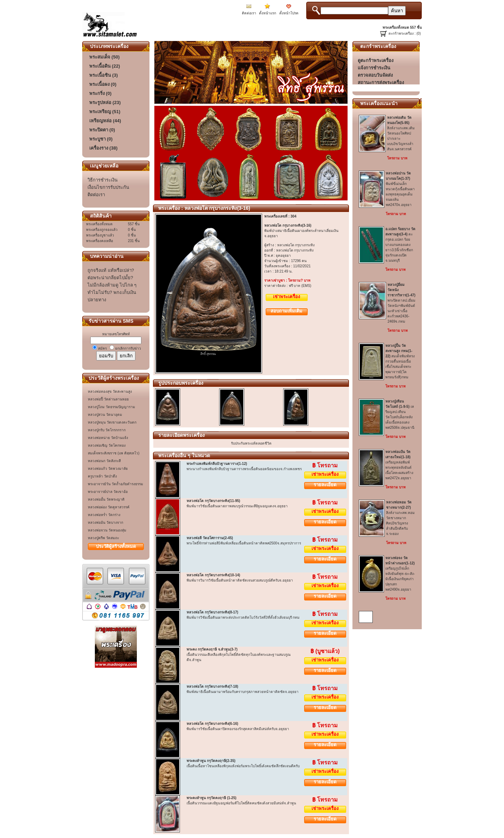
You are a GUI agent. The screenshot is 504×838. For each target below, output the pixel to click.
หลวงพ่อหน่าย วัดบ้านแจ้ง (108, 438)
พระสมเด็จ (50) (104, 57)
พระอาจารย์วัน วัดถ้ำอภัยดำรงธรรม (115, 484)
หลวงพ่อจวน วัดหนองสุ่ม (107, 530)
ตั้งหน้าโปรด (289, 13)
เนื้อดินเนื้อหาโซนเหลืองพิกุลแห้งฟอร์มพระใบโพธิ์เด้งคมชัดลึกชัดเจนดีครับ (243, 766)
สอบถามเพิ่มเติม (286, 311)
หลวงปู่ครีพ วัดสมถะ (103, 538)
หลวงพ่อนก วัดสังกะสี (104, 461)
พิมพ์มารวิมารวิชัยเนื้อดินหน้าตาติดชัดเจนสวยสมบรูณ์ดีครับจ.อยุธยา (240, 580)
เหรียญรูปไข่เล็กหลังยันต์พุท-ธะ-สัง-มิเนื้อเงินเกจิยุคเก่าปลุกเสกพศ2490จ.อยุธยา (400, 574)
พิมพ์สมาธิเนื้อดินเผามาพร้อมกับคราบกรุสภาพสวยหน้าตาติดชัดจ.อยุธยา (243, 692)
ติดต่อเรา (249, 13)
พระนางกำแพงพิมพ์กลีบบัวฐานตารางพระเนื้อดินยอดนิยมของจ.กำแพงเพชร (244, 469)
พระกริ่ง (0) (100, 93)
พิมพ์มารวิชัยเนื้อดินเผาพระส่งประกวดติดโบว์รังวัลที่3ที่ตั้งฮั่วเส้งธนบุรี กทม (243, 617)
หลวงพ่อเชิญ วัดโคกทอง (107, 445)
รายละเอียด (325, 485)
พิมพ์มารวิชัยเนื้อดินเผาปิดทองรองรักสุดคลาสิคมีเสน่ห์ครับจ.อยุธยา (238, 729)
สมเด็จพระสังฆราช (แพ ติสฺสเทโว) (114, 453)
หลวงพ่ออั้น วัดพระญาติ (106, 499)
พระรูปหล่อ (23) (105, 102)
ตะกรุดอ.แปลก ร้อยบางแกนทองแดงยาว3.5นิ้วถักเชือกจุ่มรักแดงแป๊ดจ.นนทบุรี (400, 245)
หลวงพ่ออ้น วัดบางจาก (106, 523)
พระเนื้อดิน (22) (105, 66)
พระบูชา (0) (101, 139)
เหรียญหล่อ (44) (105, 121)
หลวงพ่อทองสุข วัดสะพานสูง (110, 391)
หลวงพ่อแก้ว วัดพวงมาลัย (108, 469)
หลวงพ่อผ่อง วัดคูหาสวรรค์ (109, 507)
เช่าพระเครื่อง (286, 297)
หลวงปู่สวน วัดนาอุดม (105, 415)
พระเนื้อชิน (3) (104, 75)
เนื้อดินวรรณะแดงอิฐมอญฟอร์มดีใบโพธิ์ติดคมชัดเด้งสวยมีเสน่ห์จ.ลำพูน (241, 803)
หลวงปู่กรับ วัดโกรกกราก (107, 430)
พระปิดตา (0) (102, 130)
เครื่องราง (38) (103, 148)
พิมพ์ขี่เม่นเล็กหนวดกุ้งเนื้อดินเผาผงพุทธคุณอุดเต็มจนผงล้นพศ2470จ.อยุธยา (400, 189)
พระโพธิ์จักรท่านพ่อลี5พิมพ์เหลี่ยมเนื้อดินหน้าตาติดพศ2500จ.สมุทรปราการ (244, 543)
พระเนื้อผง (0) (103, 84)
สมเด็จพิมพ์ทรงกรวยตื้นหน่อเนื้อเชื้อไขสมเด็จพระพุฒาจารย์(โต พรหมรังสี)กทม (400, 361)
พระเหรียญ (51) (105, 112)
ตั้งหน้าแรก (268, 13)
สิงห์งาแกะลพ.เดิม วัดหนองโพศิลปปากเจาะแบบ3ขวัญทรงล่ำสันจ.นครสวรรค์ (401, 133)
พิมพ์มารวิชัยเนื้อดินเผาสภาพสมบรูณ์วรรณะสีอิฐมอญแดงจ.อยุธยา (237, 506)
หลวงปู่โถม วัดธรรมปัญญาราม (111, 407)
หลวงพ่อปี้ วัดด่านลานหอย (108, 399)
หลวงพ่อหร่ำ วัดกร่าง (104, 515)
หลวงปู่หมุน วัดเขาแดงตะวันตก (112, 422)
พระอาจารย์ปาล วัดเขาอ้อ (108, 492)
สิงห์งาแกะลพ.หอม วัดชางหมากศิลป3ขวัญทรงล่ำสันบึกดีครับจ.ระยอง (400, 518)
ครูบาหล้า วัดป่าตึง (102, 476)
